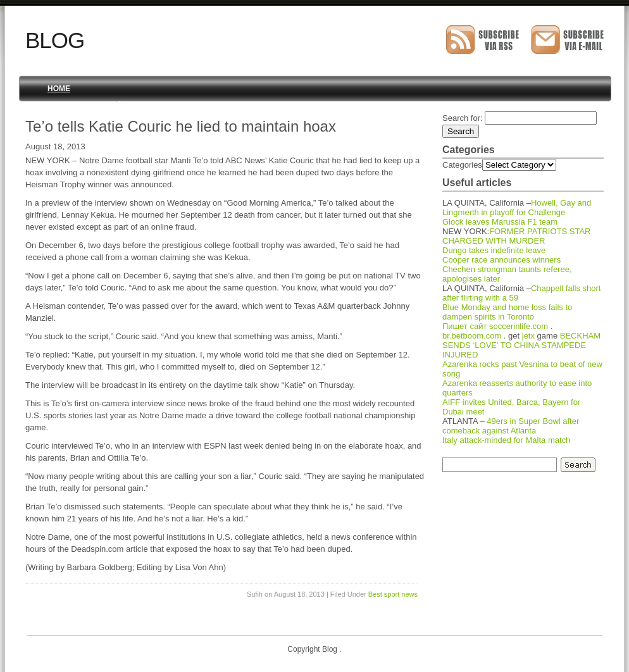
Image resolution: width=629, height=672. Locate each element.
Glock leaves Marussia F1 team (500, 222)
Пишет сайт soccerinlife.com (495, 326)
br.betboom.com (472, 336)
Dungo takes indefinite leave (494, 250)
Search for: (463, 118)
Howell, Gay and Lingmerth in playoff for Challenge (517, 208)
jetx (528, 336)
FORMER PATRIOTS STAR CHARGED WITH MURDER (517, 236)
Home (59, 89)
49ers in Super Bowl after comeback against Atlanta (511, 426)
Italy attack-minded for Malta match (506, 440)
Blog (55, 40)
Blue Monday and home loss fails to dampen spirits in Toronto (507, 312)
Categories (462, 165)
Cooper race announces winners (501, 260)
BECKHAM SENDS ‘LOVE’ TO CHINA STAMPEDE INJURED (521, 345)
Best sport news (393, 594)
